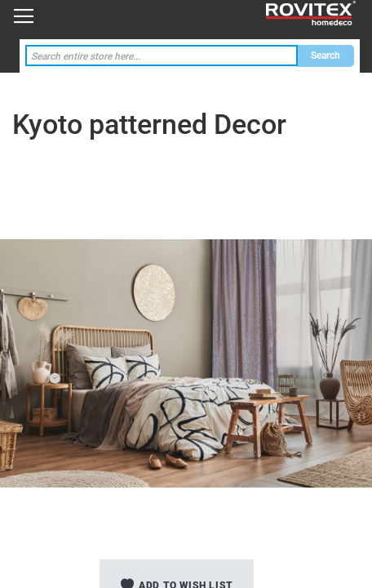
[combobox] (162, 56)
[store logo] (311, 13)
